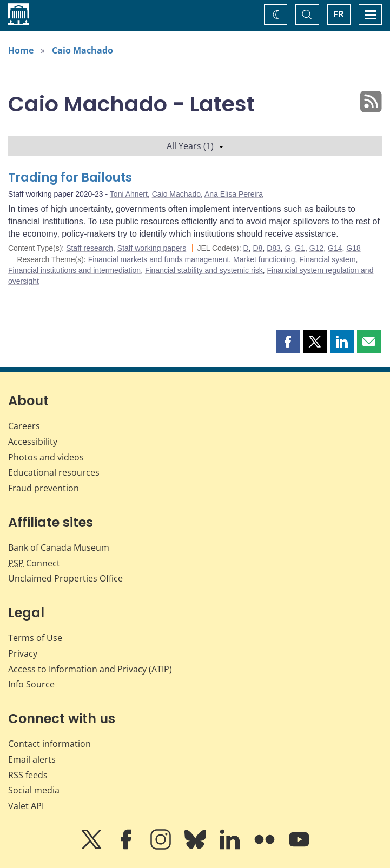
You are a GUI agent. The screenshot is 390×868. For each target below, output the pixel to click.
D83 (274, 248)
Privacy (23, 653)
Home (21, 50)
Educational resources (54, 472)
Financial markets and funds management (159, 259)
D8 (257, 248)
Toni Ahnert (129, 194)
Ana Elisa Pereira (234, 194)
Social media (34, 790)
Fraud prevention (44, 488)
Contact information (49, 744)
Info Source (31, 684)
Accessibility (33, 442)
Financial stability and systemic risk (204, 270)
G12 (316, 248)
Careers (24, 426)
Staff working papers (152, 248)
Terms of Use (35, 638)
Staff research (90, 248)
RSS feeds (28, 775)
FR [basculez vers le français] (339, 14)
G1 (300, 248)
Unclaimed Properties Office (65, 578)
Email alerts (32, 759)
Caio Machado (82, 50)
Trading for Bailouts (70, 178)
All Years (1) (195, 146)
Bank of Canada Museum (59, 547)
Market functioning (264, 259)
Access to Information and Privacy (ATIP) (90, 669)
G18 (353, 248)
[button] (288, 342)
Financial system (327, 259)
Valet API (26, 806)
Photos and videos (46, 457)
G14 (335, 248)
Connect (34, 563)
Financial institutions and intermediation (74, 270)
